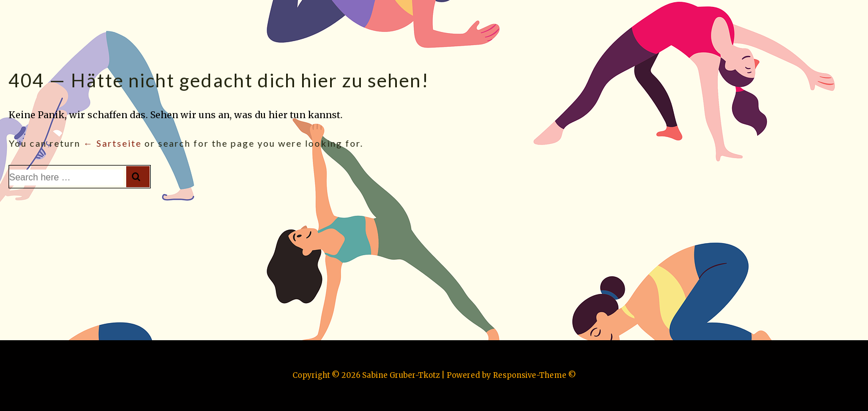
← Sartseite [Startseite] (112, 143)
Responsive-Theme (530, 375)
